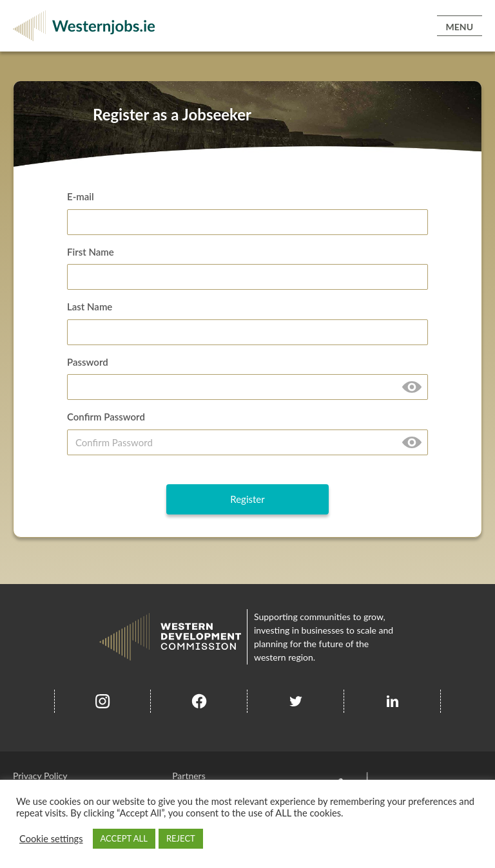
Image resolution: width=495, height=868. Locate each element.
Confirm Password (106, 417)
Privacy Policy (40, 776)
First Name (91, 252)
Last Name (90, 307)
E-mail (81, 196)
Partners (189, 776)
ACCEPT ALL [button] (124, 838)
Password (88, 362)
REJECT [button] (181, 838)
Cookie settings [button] (51, 839)
